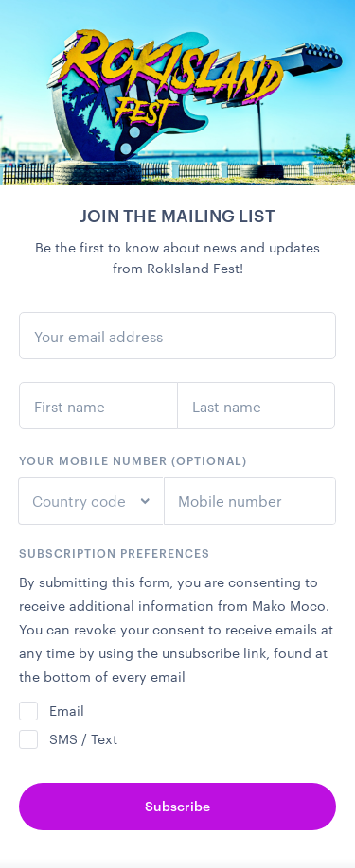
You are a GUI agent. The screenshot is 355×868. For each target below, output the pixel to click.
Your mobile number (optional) (133, 460)
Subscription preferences (115, 553)
